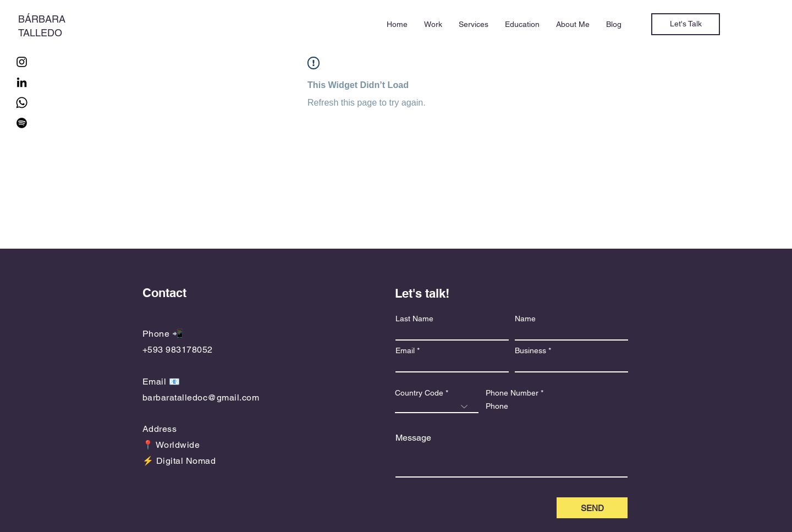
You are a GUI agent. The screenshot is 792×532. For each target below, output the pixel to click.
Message (413, 438)
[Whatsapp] (22, 103)
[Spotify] (22, 123)
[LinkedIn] (22, 82)
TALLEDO (40, 33)
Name (525, 319)
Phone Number (512, 393)
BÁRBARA (42, 19)
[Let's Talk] (686, 24)
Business (530, 350)
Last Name (414, 319)
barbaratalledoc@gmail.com (201, 397)
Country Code (419, 393)
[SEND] (592, 508)
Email (405, 350)
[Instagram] (22, 62)
